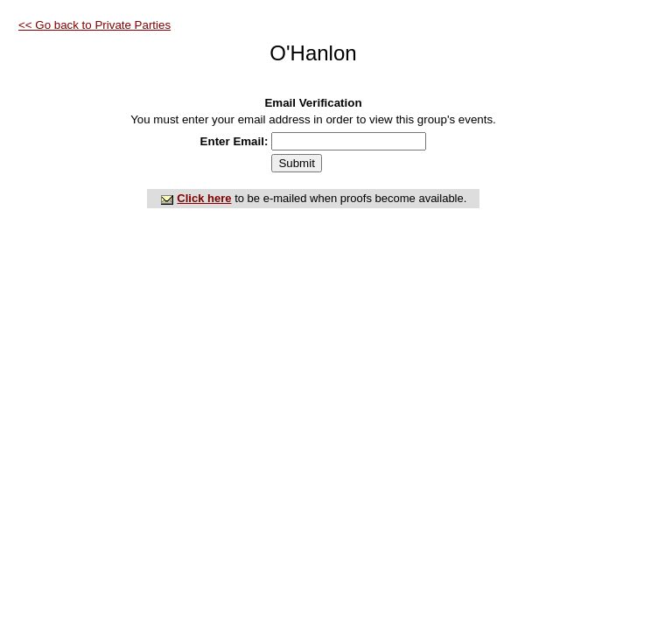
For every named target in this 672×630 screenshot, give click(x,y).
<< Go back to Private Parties (94, 25)
